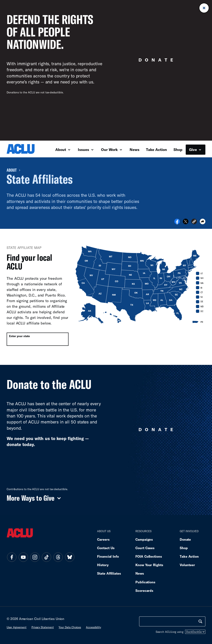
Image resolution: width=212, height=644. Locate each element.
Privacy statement (43, 627)
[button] (194, 222)
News (134, 150)
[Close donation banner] (204, 8)
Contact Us (106, 548)
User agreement (17, 627)
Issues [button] (86, 150)
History (103, 565)
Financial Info (108, 556)
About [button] (63, 150)
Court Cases (145, 548)
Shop (178, 150)
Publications (145, 582)
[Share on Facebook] (177, 223)
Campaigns (144, 539)
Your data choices (70, 627)
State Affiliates (109, 573)
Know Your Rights (149, 565)
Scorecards (144, 590)
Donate (185, 539)
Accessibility (93, 627)
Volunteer (187, 565)
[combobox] (38, 339)
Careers (103, 539)
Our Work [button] (112, 150)
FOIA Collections (149, 556)
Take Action (156, 150)
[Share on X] (186, 223)
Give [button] (195, 150)
